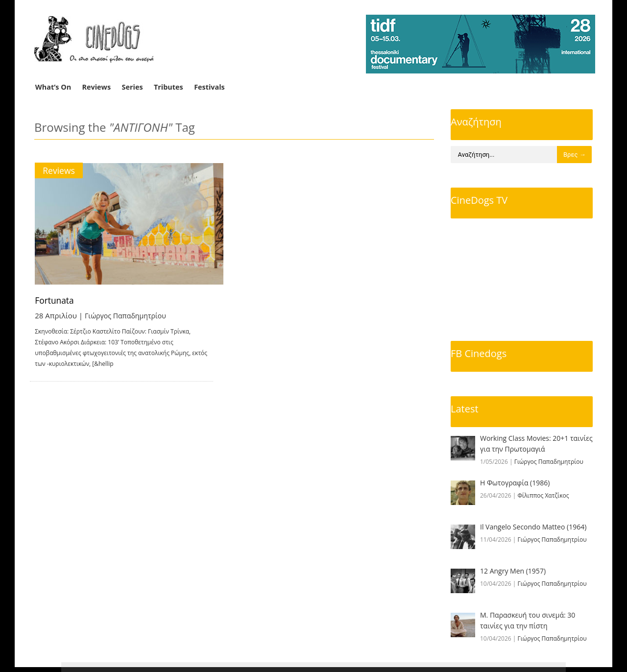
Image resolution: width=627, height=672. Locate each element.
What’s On (53, 87)
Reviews (97, 87)
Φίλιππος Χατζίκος (543, 495)
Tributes (169, 87)
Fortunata (55, 300)
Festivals (209, 87)
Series (133, 87)
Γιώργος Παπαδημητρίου (128, 315)
